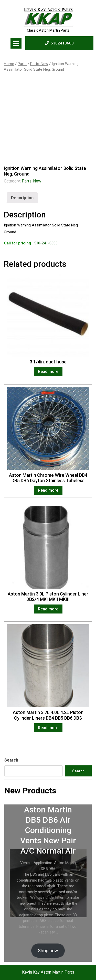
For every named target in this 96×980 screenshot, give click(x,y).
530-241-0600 (46, 243)
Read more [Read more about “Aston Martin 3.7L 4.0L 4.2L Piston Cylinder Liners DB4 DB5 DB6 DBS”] (48, 728)
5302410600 (59, 43)
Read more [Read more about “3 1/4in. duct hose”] (48, 372)
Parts (22, 64)
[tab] (16, 43)
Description (22, 198)
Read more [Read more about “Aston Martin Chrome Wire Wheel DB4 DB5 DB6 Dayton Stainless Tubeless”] (48, 490)
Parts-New (39, 64)
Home (9, 64)
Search (11, 760)
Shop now (48, 951)
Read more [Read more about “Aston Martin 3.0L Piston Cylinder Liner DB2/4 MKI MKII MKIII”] (48, 609)
